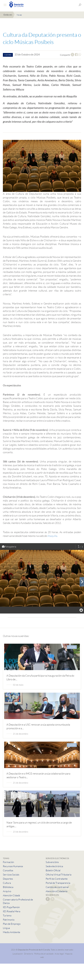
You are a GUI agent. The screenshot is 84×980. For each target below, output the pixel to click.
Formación (8, 862)
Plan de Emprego (12, 924)
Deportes (8, 879)
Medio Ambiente (12, 932)
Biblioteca (8, 887)
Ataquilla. (53, 536)
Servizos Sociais (11, 875)
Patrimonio (9, 920)
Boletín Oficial (53, 870)
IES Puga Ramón (11, 907)
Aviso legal (59, 954)
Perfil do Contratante (57, 879)
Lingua (6, 928)
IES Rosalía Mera (12, 911)
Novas (19, 15)
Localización (18, 954)
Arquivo (7, 891)
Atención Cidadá (11, 895)
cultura (8, 55)
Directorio (29, 954)
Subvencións (52, 862)
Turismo (7, 915)
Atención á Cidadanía (56, 891)
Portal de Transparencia (58, 883)
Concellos (8, 870)
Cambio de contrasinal (57, 887)
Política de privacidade (44, 954)
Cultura (7, 883)
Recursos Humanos (13, 866)
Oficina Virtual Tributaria (58, 875)
